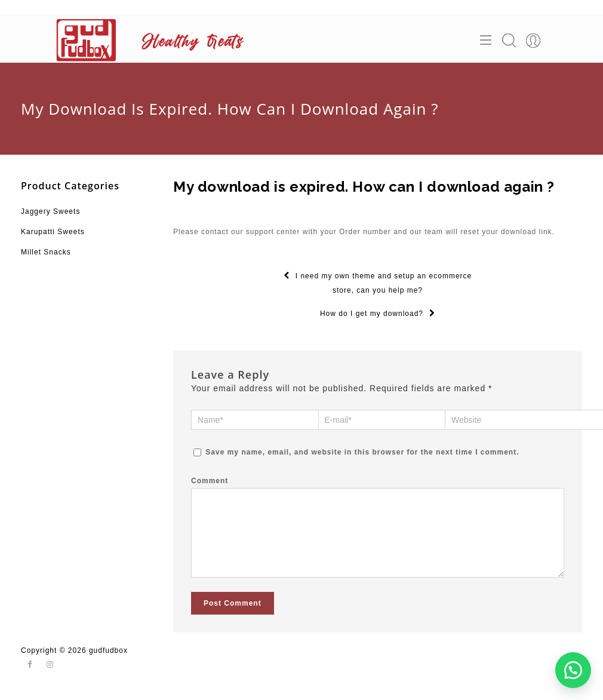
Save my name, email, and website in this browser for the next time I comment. (362, 452)
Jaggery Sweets (50, 211)
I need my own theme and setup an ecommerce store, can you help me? (378, 283)
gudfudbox (108, 662)
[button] (573, 670)
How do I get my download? (378, 314)
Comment (210, 481)
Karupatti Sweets (53, 232)
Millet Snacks (46, 252)
